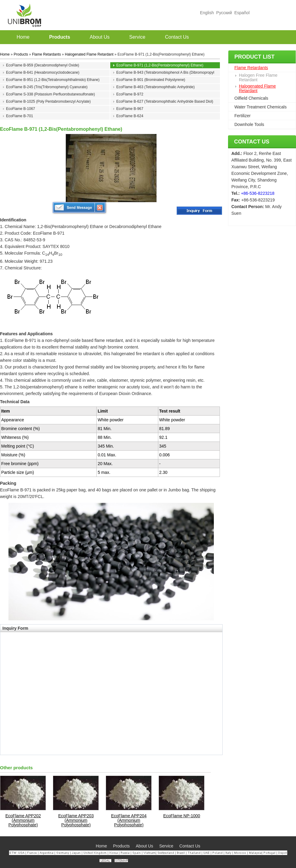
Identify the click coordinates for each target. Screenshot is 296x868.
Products (21, 54)
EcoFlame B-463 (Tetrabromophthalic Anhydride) (155, 87)
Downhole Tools (249, 124)
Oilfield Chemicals (251, 98)
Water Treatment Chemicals (261, 107)
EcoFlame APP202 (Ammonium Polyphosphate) (23, 820)
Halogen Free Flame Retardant (258, 77)
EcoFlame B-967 (130, 109)
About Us (145, 846)
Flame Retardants (251, 68)
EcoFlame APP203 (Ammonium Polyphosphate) (76, 820)
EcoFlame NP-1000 (182, 816)
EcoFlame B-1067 (21, 109)
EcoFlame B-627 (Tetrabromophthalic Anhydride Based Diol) (165, 101)
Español (242, 13)
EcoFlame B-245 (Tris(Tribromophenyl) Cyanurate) (47, 87)
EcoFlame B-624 (130, 116)
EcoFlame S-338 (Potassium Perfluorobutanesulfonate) (50, 94)
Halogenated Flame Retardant (257, 88)
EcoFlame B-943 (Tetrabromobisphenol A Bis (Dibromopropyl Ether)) (165, 73)
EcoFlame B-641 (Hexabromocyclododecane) (43, 72)
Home (5, 54)
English (207, 13)
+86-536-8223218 (258, 193)
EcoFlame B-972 (130, 94)
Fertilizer (243, 116)
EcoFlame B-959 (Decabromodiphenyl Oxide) (43, 65)
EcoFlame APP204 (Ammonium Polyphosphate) (129, 820)
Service (166, 846)
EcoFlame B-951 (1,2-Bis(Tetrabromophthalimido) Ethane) (53, 80)
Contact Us (252, 142)
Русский (224, 13)
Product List (254, 57)
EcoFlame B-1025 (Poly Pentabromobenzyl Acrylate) (48, 101)
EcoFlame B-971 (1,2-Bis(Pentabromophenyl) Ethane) (160, 65)
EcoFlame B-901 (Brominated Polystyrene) (151, 80)
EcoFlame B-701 (19, 116)
